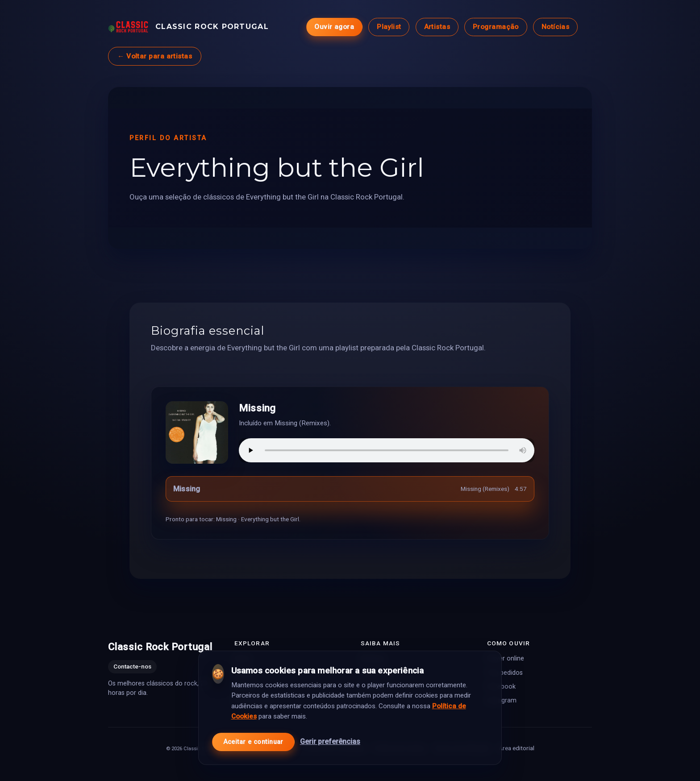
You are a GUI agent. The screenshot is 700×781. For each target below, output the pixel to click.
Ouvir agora (334, 27)
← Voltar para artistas (155, 56)
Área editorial (517, 748)
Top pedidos (505, 672)
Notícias (556, 27)
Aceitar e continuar (253, 737)
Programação (496, 27)
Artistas (437, 27)
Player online (506, 658)
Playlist (389, 27)
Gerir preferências (330, 737)
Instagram (502, 700)
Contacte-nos (132, 666)
